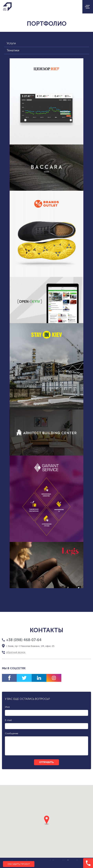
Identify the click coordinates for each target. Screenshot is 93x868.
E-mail (8, 720)
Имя (7, 707)
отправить (46, 762)
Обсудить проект (19, 864)
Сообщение (12, 733)
